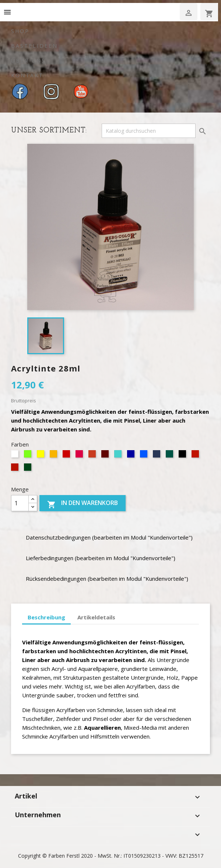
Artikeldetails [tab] (96, 617)
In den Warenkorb (83, 504)
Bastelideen (34, 46)
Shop (20, 31)
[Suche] (149, 131)
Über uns (28, 61)
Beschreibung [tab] (46, 617)
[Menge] (20, 503)
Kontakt (27, 75)
